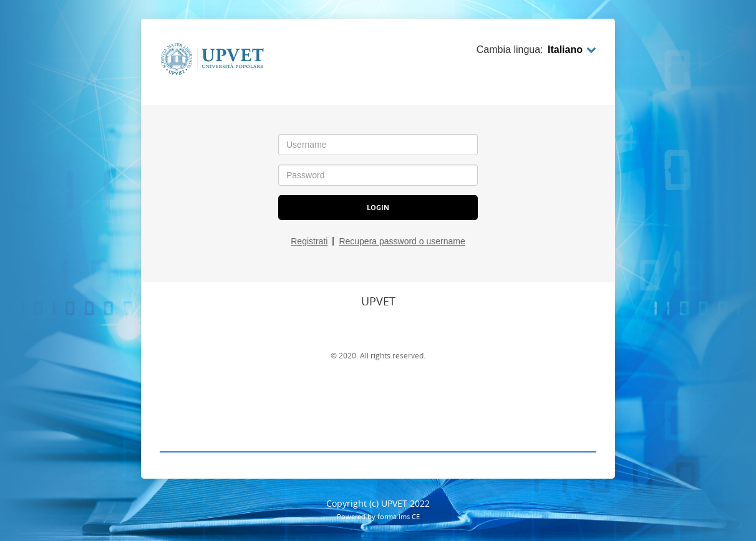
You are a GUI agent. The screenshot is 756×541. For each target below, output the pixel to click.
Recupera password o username (402, 241)
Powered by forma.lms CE (378, 516)
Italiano (572, 50)
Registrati (309, 241)
